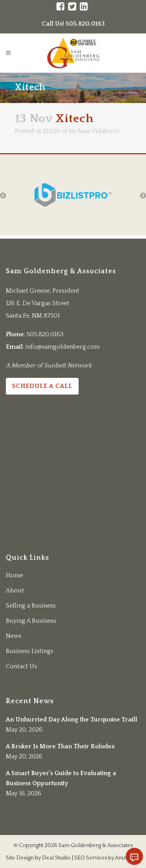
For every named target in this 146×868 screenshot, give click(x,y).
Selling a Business (31, 606)
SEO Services (91, 858)
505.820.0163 (45, 334)
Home (14, 575)
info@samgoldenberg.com (62, 347)
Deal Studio (56, 858)
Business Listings (30, 651)
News (14, 636)
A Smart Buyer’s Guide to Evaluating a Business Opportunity (61, 778)
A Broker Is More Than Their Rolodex (60, 746)
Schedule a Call (42, 386)
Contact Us (21, 666)
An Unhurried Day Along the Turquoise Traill (71, 720)
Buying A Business (31, 621)
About (15, 590)
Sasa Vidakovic (99, 131)
